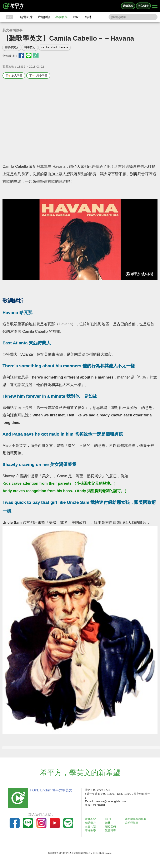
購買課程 (128, 6)
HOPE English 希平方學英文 (51, 790)
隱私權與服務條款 (136, 819)
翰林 (88, 17)
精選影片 (26, 17)
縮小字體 (38, 76)
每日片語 (90, 827)
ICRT (77, 17)
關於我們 (110, 827)
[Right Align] (155, 6)
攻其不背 (90, 819)
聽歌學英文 (12, 47)
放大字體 (14, 76)
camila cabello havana (54, 47)
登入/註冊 (143, 6)
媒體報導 (110, 830)
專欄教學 (61, 17)
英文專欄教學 (12, 30)
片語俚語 (44, 17)
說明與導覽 (132, 823)
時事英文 (30, 47)
